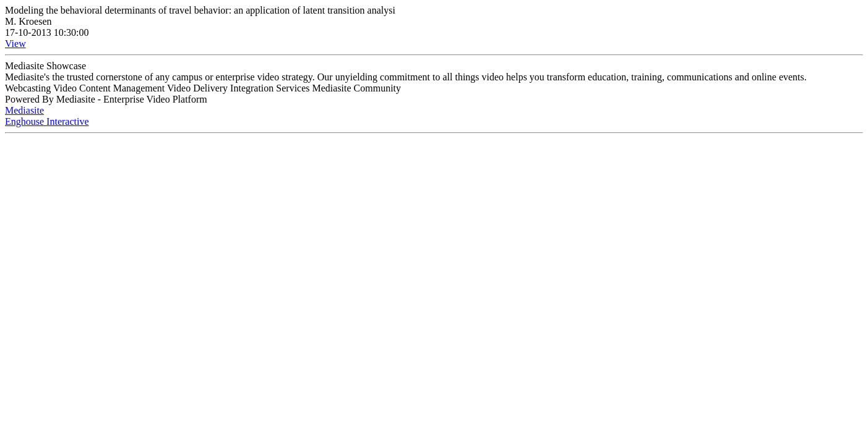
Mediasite (24, 110)
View (15, 44)
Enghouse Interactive (47, 121)
